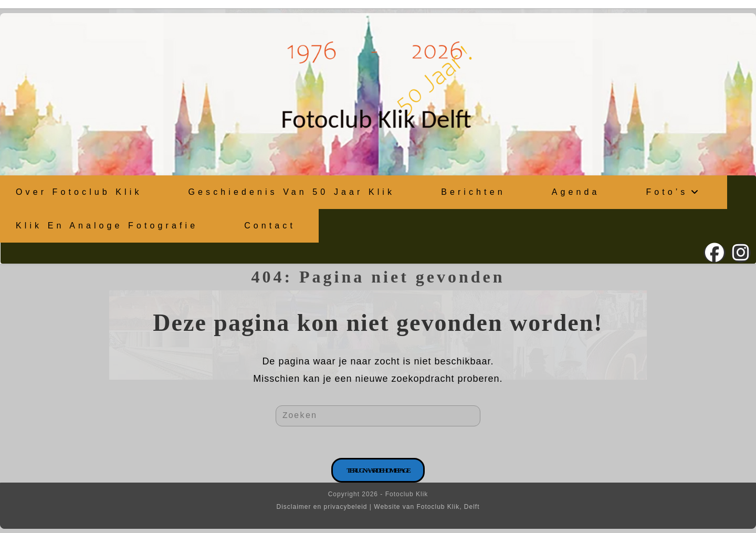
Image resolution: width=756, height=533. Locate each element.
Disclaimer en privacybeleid (322, 507)
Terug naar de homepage (378, 470)
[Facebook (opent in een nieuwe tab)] (715, 253)
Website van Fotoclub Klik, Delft (427, 507)
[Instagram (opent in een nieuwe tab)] (741, 253)
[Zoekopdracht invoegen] (378, 416)
